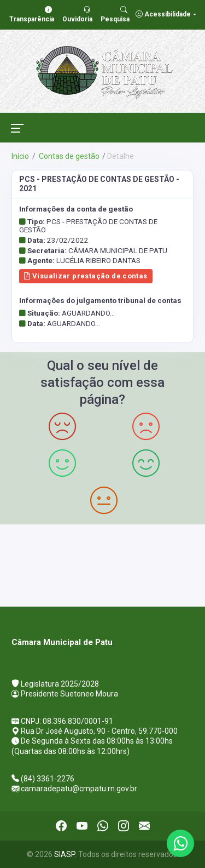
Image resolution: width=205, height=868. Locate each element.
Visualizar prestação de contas (86, 276)
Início (20, 156)
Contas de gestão (68, 156)
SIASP (65, 854)
